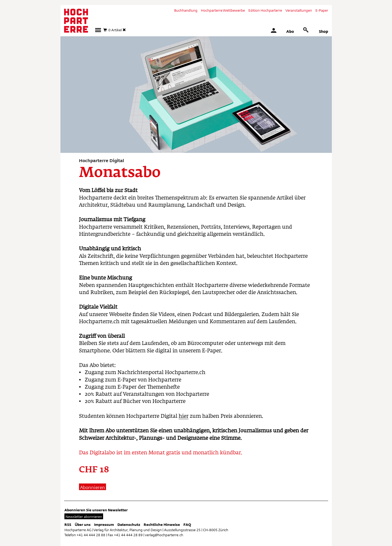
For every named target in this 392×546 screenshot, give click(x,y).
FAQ (187, 525)
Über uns (83, 525)
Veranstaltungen (299, 10)
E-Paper (322, 10)
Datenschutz (129, 525)
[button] (98, 30)
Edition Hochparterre (265, 10)
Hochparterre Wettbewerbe (223, 10)
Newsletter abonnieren (84, 517)
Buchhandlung (186, 10)
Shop (323, 31)
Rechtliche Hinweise (162, 525)
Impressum (104, 525)
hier (184, 416)
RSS (68, 525)
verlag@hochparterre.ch (164, 535)
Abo (290, 31)
